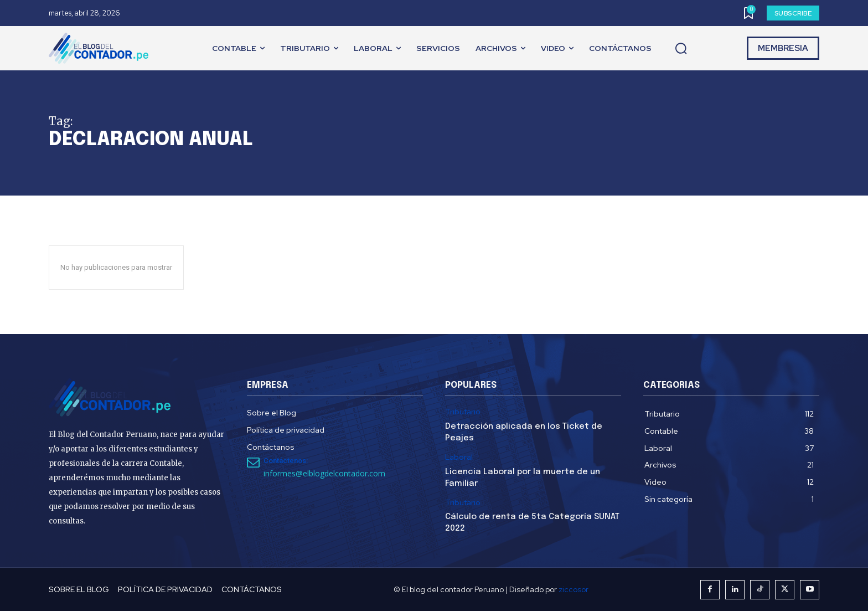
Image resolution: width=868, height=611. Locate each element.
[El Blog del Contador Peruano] (101, 48)
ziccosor (573, 589)
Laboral (459, 457)
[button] (681, 49)
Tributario (463, 412)
